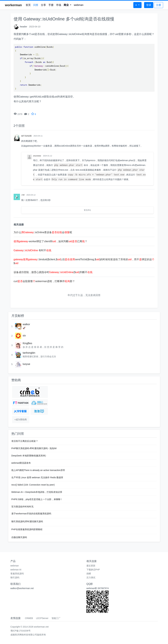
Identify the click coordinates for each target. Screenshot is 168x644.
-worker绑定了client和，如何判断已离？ (50, 241)
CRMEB (29, 618)
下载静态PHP (93, 570)
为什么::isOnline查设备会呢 (43, 232)
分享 (43, 5)
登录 (149, 5)
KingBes (27, 343)
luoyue (26, 364)
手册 (51, 5)
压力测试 (91, 578)
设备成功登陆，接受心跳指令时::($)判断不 (53, 272)
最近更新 (91, 566)
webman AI (16, 570)
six (24, 336)
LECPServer (42, 618)
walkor (26, 324)
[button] (68, 5)
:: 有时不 (32, 250)
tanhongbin (29, 353)
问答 (36, 5)
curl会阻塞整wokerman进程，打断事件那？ (44, 281)
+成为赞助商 (21, 420)
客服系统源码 (17, 574)
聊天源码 (15, 578)
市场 (59, 5)
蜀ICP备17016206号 (21, 631)
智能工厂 (56, 618)
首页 (28, 5)
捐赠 (89, 574)
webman (79, 5)
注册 (158, 5)
